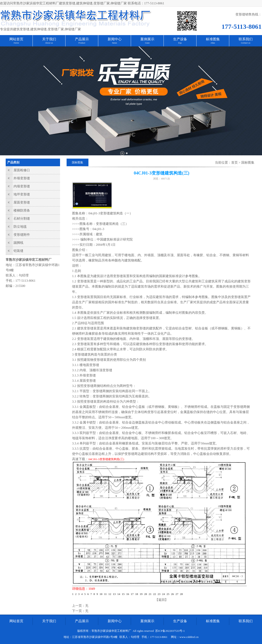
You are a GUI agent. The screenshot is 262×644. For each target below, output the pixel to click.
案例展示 (147, 39)
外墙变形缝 (22, 178)
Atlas (213, 43)
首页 (234, 163)
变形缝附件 (22, 235)
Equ (180, 43)
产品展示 (82, 39)
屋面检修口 (22, 170)
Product (82, 43)
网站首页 (16, 39)
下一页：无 (80, 611)
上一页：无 (80, 606)
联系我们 (246, 39)
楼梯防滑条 (22, 210)
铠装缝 (18, 251)
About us (49, 43)
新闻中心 (115, 39)
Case (147, 43)
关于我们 (49, 39)
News (115, 43)
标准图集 (213, 39)
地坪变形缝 (22, 194)
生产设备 (180, 39)
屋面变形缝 (22, 202)
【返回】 (162, 600)
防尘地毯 (20, 227)
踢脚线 (18, 243)
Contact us (246, 43)
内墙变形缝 (22, 186)
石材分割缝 (22, 219)
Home (16, 43)
